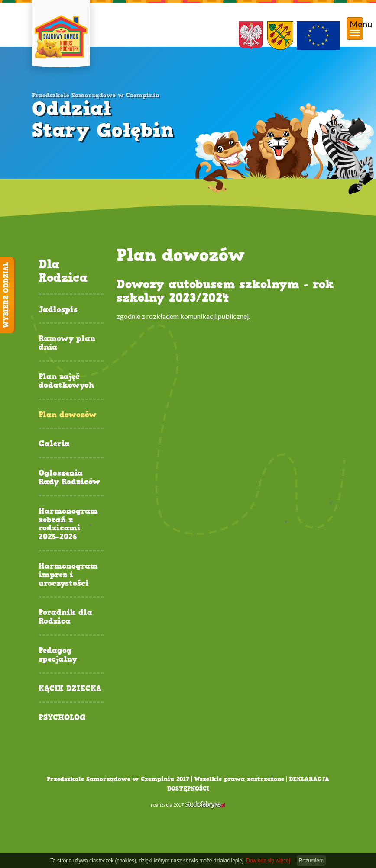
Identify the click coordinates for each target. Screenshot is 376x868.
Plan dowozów (68, 415)
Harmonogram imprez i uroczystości (68, 575)
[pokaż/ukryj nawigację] (355, 29)
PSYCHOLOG (62, 718)
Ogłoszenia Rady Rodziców (69, 478)
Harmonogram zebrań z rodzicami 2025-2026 (68, 524)
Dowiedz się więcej (268, 861)
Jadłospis (58, 310)
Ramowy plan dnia (67, 343)
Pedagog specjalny (58, 655)
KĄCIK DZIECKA (70, 689)
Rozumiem (311, 861)
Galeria (54, 444)
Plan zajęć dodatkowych (66, 381)
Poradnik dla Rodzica (65, 617)
